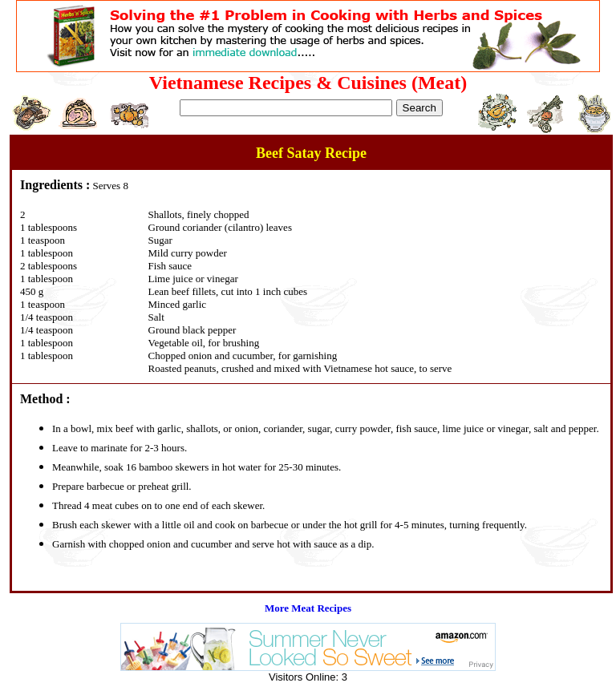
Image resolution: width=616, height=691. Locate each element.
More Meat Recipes (308, 608)
